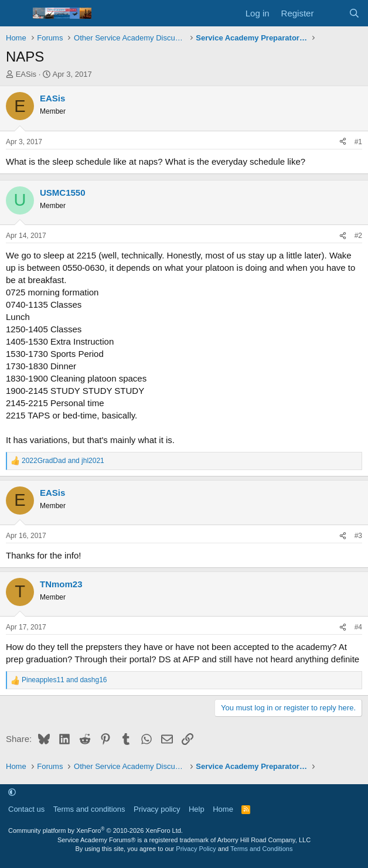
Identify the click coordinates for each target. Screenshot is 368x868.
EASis (26, 74)
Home (223, 809)
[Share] (343, 142)
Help (197, 809)
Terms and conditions (89, 809)
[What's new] (331, 13)
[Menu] (16, 13)
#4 (358, 627)
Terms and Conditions (261, 849)
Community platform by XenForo (96, 830)
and (63, 461)
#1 (358, 142)
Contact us (26, 809)
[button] (12, 793)
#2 (358, 236)
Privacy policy (157, 809)
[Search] (354, 13)
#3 (358, 536)
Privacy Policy (196, 849)
